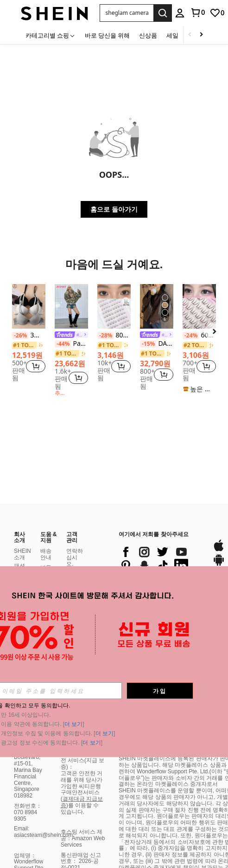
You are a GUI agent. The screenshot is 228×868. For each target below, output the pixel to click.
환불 (46, 533)
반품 (46, 523)
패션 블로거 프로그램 (22, 531)
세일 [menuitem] (172, 35)
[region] (19, 366)
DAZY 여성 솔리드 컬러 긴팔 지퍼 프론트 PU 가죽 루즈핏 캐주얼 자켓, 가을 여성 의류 (157, 344)
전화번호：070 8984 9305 (28, 767)
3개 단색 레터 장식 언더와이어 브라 (29, 335)
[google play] (219, 519)
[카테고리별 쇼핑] (51, 35)
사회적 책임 (22, 552)
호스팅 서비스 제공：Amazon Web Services (83, 793)
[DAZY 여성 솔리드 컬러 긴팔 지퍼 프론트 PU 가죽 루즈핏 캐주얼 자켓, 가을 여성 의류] (157, 306)
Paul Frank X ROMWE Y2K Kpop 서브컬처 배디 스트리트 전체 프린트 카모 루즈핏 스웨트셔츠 (71, 344)
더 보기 (73, 724)
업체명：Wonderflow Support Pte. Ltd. (29, 820)
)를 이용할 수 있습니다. (80, 764)
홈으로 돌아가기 (114, 209)
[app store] (219, 505)
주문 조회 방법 (46, 565)
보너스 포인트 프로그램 (75, 552)
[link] (217, 13)
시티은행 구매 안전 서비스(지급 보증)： (83, 855)
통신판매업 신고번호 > (81, 836)
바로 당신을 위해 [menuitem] (107, 35)
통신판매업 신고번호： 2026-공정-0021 (81, 816)
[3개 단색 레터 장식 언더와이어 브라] (29, 306)
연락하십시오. (75, 512)
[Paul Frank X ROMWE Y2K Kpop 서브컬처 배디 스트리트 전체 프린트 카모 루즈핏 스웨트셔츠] (71, 306)
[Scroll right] (201, 35)
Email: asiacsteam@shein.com (44, 787)
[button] (127, 13)
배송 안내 (46, 509)
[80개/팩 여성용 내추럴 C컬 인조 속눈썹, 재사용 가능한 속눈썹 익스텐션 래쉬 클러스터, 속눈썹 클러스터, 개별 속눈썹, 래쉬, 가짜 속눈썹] (114, 306)
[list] (161, 514)
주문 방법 (46, 547)
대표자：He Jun (28, 843)
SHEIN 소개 (22, 509)
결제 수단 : (73, 531)
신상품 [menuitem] (148, 35)
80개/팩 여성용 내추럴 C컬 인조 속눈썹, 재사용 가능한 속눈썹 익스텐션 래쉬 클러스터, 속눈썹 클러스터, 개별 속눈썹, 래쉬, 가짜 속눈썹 (114, 335)
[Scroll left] (190, 35)
